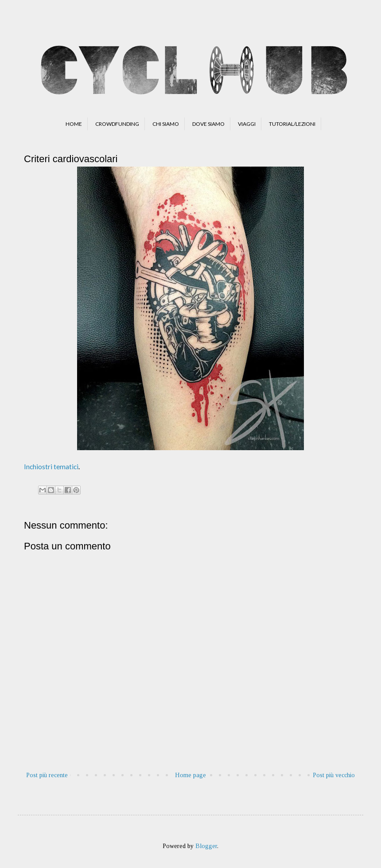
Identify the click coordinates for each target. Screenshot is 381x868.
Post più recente (47, 775)
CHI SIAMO (166, 124)
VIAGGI (247, 124)
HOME (74, 124)
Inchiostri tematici (51, 467)
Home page (190, 775)
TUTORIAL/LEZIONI (292, 124)
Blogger (206, 846)
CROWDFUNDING (117, 124)
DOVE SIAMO (208, 124)
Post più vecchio (334, 775)
